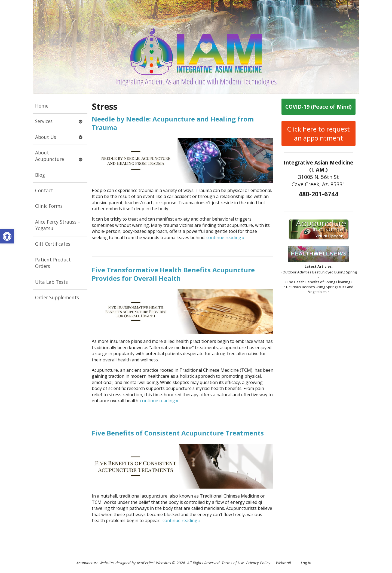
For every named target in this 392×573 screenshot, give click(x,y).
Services (44, 121)
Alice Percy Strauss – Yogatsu (58, 225)
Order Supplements (57, 297)
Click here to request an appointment (318, 133)
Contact (44, 190)
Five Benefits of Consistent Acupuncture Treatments (178, 433)
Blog (40, 175)
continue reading (225, 237)
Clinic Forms (49, 206)
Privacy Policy (258, 563)
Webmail (283, 563)
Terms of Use (233, 563)
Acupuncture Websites (95, 563)
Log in (306, 563)
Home (42, 106)
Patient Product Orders (53, 263)
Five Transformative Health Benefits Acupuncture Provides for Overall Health (173, 274)
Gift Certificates (53, 244)
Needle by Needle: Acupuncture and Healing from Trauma (173, 123)
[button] (7, 236)
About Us (46, 137)
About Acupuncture (50, 156)
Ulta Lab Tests (51, 282)
